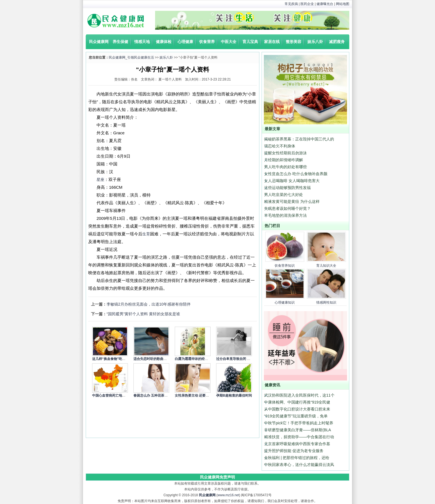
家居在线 (272, 42)
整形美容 (294, 42)
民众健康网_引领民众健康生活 (131, 57)
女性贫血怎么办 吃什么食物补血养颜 (296, 174)
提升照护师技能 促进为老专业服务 (294, 451)
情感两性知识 (326, 303)
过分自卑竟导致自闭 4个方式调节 (241, 359)
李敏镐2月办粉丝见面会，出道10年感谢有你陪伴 (149, 304)
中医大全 (229, 42)
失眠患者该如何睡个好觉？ (287, 208)
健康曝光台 (325, 4)
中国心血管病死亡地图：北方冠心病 (119, 395)
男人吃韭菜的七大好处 (284, 195)
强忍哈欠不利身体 (280, 146)
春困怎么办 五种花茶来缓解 (154, 395)
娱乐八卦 (315, 42)
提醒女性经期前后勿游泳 (285, 153)
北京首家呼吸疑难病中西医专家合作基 (297, 444)
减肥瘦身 (337, 42)
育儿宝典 (250, 42)
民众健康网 (99, 42)
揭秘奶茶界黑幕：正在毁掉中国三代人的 (299, 139)
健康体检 (164, 42)
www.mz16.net (228, 495)
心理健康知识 (285, 303)
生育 (146, 234)
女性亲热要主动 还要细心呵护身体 (200, 395)
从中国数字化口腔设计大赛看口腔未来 (297, 409)
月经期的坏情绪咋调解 (284, 160)
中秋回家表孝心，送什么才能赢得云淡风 (299, 465)
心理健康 (185, 42)
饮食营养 (207, 42)
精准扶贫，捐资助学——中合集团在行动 (299, 437)
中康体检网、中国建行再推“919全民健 (297, 402)
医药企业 (307, 4)
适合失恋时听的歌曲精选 (152, 359)
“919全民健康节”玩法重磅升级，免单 (296, 416)
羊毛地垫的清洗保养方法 (285, 215)
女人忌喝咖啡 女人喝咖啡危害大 (292, 181)
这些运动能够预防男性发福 (287, 188)
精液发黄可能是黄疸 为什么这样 (292, 201)
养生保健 (120, 42)
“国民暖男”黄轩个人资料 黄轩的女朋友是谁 (143, 314)
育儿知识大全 (326, 266)
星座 (100, 180)
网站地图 (343, 4)
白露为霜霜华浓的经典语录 (195, 359)
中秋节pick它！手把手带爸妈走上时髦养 (299, 423)
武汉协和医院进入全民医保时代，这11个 (299, 395)
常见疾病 (291, 4)
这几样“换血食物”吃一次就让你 (115, 359)
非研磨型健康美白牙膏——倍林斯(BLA (298, 430)
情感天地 (142, 42)
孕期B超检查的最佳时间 (234, 395)
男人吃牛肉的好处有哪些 (285, 167)
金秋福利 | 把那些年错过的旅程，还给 (297, 458)
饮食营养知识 (285, 266)
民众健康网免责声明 (217, 477)
